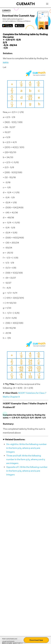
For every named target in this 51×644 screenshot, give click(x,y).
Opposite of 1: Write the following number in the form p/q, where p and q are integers (27, 471)
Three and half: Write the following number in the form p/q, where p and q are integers (26, 459)
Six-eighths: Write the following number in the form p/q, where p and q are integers (26, 448)
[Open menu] (47, 4)
